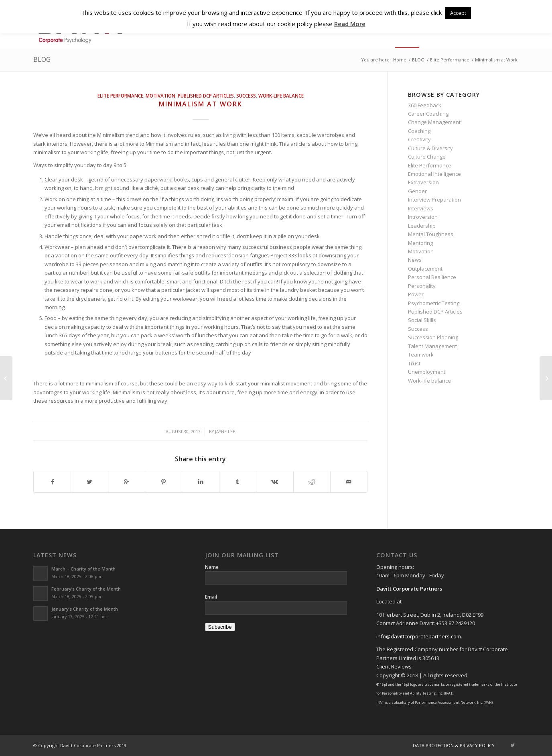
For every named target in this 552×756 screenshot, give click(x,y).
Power (416, 294)
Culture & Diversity (430, 148)
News (415, 260)
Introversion (423, 217)
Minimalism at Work (201, 104)
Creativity (419, 139)
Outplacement (425, 269)
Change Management (434, 122)
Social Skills (422, 320)
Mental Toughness (431, 234)
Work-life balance (281, 96)
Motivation (160, 96)
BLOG (42, 59)
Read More (350, 24)
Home (400, 60)
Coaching (419, 131)
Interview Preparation (434, 200)
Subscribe (220, 627)
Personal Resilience (432, 277)
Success (246, 96)
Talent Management (432, 346)
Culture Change (427, 157)
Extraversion (423, 182)
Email (211, 597)
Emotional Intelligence (434, 174)
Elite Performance (450, 60)
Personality (422, 286)
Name (212, 567)
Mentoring (420, 243)
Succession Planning (433, 337)
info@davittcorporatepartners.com (419, 636)
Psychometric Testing (434, 303)
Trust (414, 363)
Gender (417, 191)
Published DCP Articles (206, 96)
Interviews (421, 208)
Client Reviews (394, 666)
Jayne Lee (225, 432)
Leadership (422, 226)
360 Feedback (425, 105)
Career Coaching (428, 114)
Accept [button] (458, 13)
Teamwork (421, 355)
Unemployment (427, 372)
